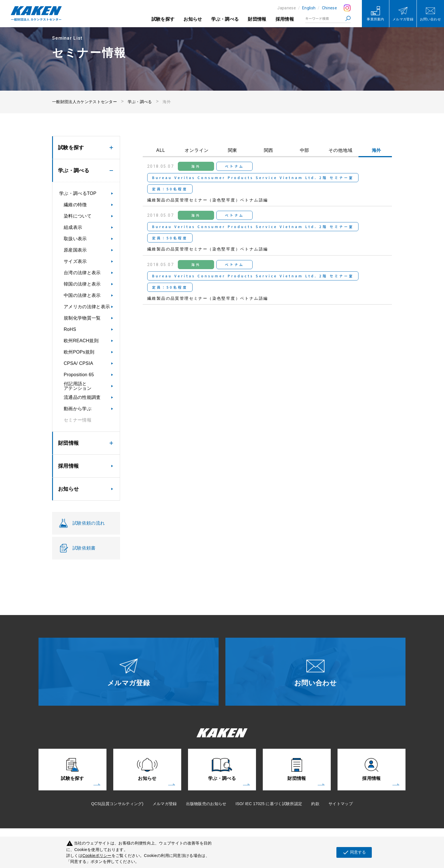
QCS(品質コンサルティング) (117, 804)
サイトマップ (341, 804)
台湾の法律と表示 (82, 273)
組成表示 (73, 227)
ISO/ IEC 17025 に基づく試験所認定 (269, 804)
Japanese (287, 8)
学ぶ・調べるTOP (78, 193)
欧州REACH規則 (81, 341)
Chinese (329, 8)
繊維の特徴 (75, 205)
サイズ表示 (75, 261)
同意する (354, 852)
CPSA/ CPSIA (78, 363)
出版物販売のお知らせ (206, 804)
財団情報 (257, 19)
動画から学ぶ (78, 409)
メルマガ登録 (165, 804)
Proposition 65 (79, 375)
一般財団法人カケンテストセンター (85, 102)
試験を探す (163, 19)
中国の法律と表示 (82, 295)
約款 (315, 804)
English (309, 8)
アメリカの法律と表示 (87, 307)
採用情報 (285, 19)
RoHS (70, 329)
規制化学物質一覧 (82, 318)
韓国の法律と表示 (82, 284)
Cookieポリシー (97, 856)
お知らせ (193, 19)
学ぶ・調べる (225, 19)
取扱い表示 (75, 239)
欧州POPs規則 (79, 352)
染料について (78, 216)
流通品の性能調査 (82, 397)
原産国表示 (75, 250)
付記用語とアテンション (78, 386)
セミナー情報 (78, 420)
